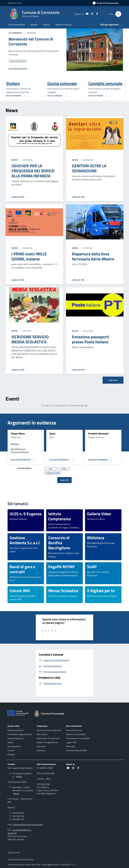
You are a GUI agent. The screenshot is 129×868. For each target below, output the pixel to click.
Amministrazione (17, 25)
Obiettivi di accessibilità (76, 734)
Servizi (46, 25)
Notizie (15, 160)
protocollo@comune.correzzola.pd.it (28, 825)
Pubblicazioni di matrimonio (48, 738)
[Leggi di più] (19, 197)
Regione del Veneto (15, 3)
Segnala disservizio (15, 738)
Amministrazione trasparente (49, 730)
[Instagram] (91, 14)
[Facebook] (96, 14)
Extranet (11, 754)
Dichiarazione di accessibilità (78, 738)
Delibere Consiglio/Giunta (47, 742)
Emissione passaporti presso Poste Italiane (90, 339)
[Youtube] (86, 14)
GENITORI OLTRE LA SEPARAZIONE (89, 168)
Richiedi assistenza (15, 730)
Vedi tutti (64, 480)
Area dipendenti (14, 746)
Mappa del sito (14, 853)
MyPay (10, 742)
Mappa (19, 776)
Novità (34, 25)
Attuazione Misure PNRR (76, 750)
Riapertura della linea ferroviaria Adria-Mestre (93, 256)
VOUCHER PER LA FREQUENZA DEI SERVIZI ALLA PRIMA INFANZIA (33, 171)
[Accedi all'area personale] (106, 3)
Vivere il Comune (64, 25)
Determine (41, 746)
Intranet (11, 750)
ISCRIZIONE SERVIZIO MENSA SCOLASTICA (30, 339)
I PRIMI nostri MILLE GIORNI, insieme (29, 256)
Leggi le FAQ (71, 742)
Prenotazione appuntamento (20, 734)
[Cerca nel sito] (118, 14)
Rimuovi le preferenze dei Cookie (21, 859)
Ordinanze (41, 750)
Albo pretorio (42, 734)
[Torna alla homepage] (50, 714)
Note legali (71, 746)
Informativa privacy (74, 730)
